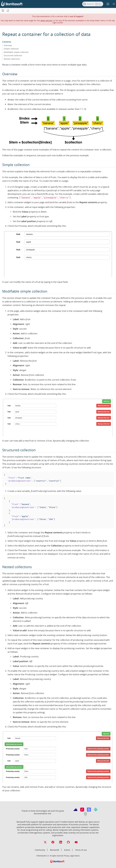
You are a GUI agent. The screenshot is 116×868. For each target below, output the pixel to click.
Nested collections (12, 59)
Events (67, 850)
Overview (8, 45)
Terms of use (81, 850)
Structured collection (13, 55)
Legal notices (75, 856)
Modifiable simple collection (16, 52)
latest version (46, 20)
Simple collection (11, 49)
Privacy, (67, 856)
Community (40, 850)
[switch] (108, 4)
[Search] (93, 4)
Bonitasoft (55, 850)
